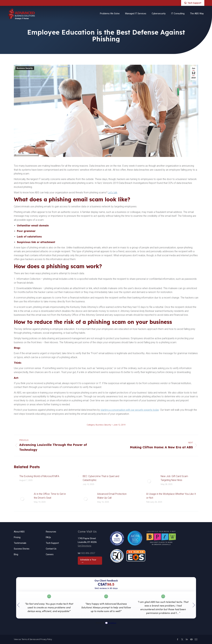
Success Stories (22, 549)
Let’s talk (113, 193)
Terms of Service (29, 639)
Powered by (106, 623)
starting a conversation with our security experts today (130, 410)
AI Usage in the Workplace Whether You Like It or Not (171, 496)
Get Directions (85, 546)
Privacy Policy (46, 639)
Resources (51, 532)
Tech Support (52, 543)
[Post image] (15, 476)
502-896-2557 (88, 553)
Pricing (17, 537)
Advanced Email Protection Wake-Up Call (112, 496)
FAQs (48, 537)
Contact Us (51, 549)
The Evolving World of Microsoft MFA (39, 476)
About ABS (19, 532)
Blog (16, 554)
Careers (50, 554)
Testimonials (20, 543)
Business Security (25, 68)
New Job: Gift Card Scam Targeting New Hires (174, 478)
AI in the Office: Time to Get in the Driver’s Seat (50, 496)
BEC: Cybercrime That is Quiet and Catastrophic (101, 478)
